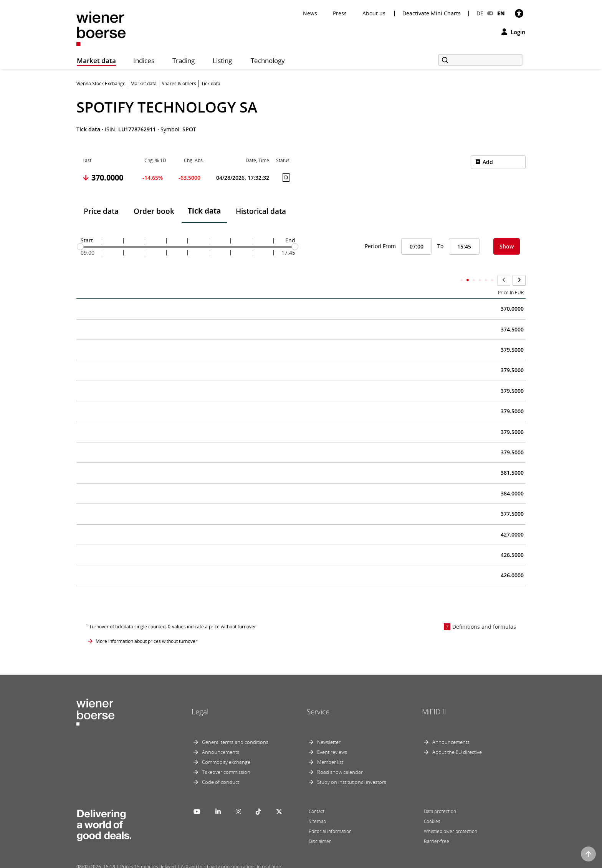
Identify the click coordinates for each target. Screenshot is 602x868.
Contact (317, 796)
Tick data (204, 211)
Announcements (221, 737)
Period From (380, 246)
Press (340, 13)
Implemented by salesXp (190, 861)
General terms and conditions (235, 727)
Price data (101, 211)
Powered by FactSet (144, 861)
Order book (154, 211)
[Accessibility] (519, 13)
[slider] (80, 247)
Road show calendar (340, 757)
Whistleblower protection (451, 816)
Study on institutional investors (352, 767)
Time (88, 277)
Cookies (432, 806)
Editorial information (330, 816)
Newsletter (329, 727)
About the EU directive (457, 737)
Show (507, 246)
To (440, 246)
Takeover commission (226, 757)
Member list (330, 747)
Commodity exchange (226, 747)
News (310, 13)
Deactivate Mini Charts (432, 13)
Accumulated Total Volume (389, 277)
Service (318, 697)
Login (514, 32)
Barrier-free (437, 826)
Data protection (440, 796)
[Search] (480, 60)
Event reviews (332, 737)
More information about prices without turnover (146, 626)
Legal (200, 697)
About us (374, 13)
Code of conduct (221, 767)
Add (488, 162)
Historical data (261, 211)
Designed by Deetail (235, 861)
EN (501, 13)
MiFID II (434, 697)
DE (480, 13)
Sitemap (317, 806)
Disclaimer (320, 826)
